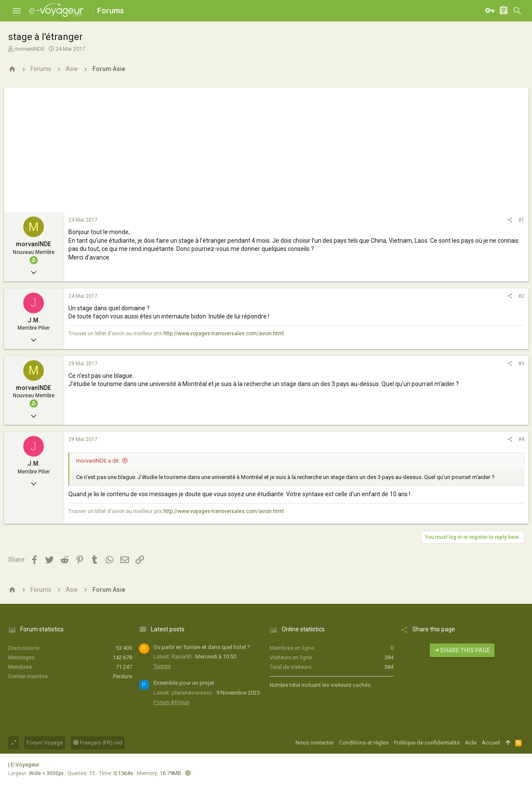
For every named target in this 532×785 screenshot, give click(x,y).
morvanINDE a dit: (98, 461)
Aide (471, 743)
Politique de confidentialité (427, 743)
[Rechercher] (517, 11)
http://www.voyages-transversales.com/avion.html (224, 334)
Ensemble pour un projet (184, 683)
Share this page (462, 650)
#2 (521, 296)
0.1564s (123, 773)
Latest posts (168, 629)
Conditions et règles (364, 743)
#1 (521, 220)
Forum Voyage (45, 743)
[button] (17, 11)
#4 (521, 439)
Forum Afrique (171, 702)
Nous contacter (315, 743)
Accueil (491, 743)
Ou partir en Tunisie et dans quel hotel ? (202, 647)
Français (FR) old (98, 743)
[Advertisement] (266, 148)
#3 (521, 364)
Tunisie (162, 666)
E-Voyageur (25, 765)
